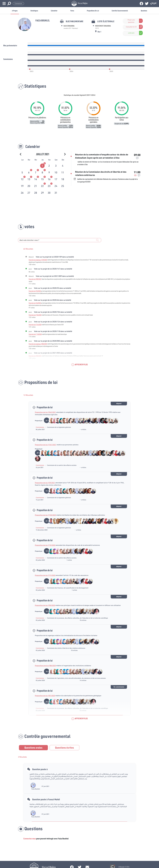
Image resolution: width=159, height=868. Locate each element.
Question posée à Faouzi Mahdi (46, 799)
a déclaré (131, 33)
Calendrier (54, 11)
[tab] (43, 165)
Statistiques (34, 11)
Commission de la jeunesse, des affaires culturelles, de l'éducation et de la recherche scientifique (77, 618)
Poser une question (131, 21)
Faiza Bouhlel (36, 789)
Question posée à (40, 769)
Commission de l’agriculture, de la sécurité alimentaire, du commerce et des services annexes (76, 678)
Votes (72, 11)
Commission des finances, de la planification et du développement (68, 588)
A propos (15, 11)
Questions (144, 11)
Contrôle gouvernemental (120, 11)
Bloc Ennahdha (69, 26)
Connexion (18, 4)
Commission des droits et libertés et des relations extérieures (66, 648)
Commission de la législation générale (59, 427)
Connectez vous (30, 839)
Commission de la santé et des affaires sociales (62, 465)
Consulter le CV (131, 27)
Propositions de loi (93, 11)
